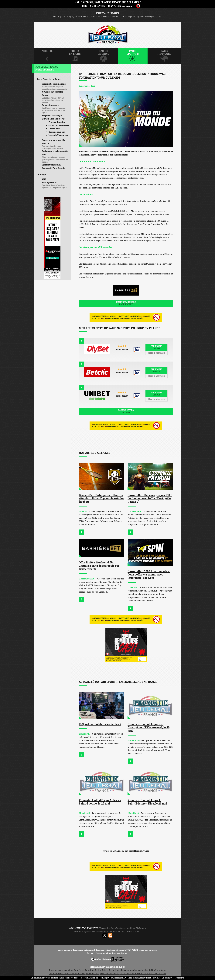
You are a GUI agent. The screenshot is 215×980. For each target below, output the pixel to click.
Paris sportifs (126, 411)
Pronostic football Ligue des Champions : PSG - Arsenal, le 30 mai (149, 727)
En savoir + (167, 978)
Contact (137, 931)
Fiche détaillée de (126, 303)
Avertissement (98, 931)
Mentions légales (82, 931)
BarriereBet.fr (138, 171)
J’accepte (180, 978)
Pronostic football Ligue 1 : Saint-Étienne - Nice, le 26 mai (147, 802)
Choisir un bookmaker (59, 125)
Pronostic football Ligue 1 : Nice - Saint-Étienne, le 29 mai (100, 802)
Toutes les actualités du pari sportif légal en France (126, 851)
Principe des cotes (57, 122)
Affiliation (111, 931)
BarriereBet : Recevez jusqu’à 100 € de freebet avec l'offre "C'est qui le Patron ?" (150, 498)
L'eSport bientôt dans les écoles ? (100, 724)
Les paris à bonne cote (58, 135)
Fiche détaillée (156, 353)
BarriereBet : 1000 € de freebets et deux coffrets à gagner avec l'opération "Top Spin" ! (149, 574)
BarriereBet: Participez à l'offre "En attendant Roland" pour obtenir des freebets (101, 498)
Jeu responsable (125, 931)
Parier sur (156, 347)
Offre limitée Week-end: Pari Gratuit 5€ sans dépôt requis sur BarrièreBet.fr (99, 566)
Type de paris (54, 129)
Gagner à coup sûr (57, 132)
